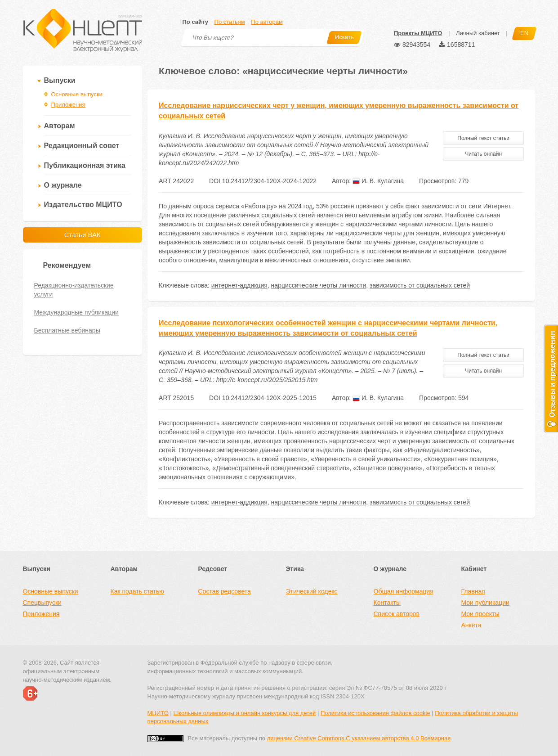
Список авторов (397, 614)
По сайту (195, 22)
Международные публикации (76, 312)
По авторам (267, 22)
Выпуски (60, 80)
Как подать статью (137, 591)
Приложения (68, 105)
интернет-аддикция (239, 285)
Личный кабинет (478, 33)
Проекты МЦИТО (418, 33)
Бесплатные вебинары (67, 330)
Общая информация (404, 591)
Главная (473, 591)
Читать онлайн (483, 154)
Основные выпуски (77, 94)
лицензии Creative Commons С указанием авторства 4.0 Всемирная (359, 738)
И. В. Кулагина (378, 181)
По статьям (230, 22)
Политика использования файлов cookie (375, 713)
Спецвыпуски (42, 603)
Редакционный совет (82, 146)
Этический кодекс (312, 591)
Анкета (471, 625)
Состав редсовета (225, 591)
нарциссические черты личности (319, 285)
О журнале (63, 185)
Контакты (387, 603)
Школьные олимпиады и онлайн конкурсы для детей (244, 713)
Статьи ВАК (83, 235)
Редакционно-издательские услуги (74, 290)
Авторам (60, 126)
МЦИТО (158, 713)
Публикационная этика (85, 165)
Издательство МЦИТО (83, 205)
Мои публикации (485, 603)
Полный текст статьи (483, 138)
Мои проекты (480, 614)
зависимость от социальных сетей (420, 285)
